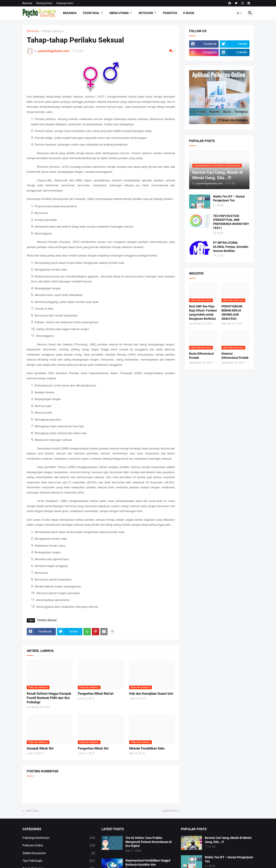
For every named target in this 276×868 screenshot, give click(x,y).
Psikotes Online (59, 846)
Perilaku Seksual (53, 31)
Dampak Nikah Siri (40, 748)
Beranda (27, 3)
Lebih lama (170, 811)
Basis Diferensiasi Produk (202, 356)
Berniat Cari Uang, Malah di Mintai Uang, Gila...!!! (228, 840)
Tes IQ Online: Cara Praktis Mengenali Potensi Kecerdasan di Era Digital (149, 842)
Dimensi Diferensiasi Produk (235, 356)
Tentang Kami (44, 3)
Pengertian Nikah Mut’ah (96, 694)
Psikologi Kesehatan (59, 838)
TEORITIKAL (91, 13)
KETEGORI (146, 13)
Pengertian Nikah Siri (93, 748)
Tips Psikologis (59, 861)
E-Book (189, 13)
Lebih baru (32, 811)
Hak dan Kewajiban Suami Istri (151, 694)
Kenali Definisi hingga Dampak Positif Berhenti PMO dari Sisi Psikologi (49, 698)
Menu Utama (119, 13)
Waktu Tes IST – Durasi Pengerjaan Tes (229, 198)
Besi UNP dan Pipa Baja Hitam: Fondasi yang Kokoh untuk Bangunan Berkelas (203, 312)
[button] (240, 13)
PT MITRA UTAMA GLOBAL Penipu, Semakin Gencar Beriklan (231, 247)
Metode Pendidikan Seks (147, 748)
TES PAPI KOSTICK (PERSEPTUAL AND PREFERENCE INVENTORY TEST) (231, 222)
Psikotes (170, 13)
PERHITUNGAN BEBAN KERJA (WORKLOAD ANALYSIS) (232, 312)
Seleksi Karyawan (59, 853)
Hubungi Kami (65, 3)
